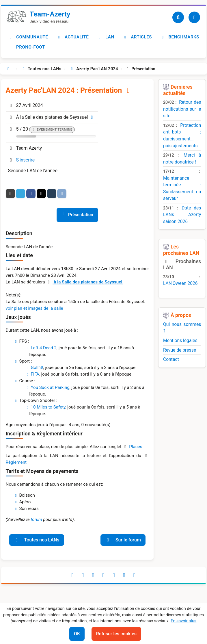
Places (136, 447)
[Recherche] (178, 17)
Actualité (72, 37)
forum (36, 519)
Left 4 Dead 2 (44, 348)
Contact (171, 359)
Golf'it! (37, 368)
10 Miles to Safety (48, 407)
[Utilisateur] (194, 17)
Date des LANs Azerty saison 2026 (182, 215)
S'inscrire (26, 160)
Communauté (28, 37)
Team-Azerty (50, 14)
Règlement (16, 462)
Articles (137, 37)
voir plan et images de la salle (34, 308)
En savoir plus (183, 621)
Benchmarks (180, 37)
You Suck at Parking (50, 387)
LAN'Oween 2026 (180, 283)
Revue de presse (180, 350)
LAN (106, 37)
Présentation (81, 215)
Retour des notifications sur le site (182, 109)
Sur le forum (123, 540)
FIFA (35, 374)
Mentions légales (180, 340)
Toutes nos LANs (37, 540)
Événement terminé (54, 130)
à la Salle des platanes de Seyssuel (88, 282)
